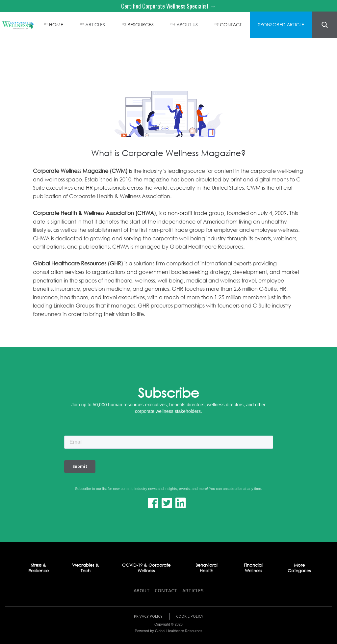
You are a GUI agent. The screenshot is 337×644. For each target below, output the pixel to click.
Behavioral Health (207, 568)
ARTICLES (95, 25)
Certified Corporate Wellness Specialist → (168, 6)
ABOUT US (187, 25)
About (142, 590)
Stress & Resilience (39, 568)
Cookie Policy (190, 616)
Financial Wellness (253, 568)
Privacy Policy (148, 616)
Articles (193, 590)
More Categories (299, 568)
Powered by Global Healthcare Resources (169, 631)
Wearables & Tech (85, 568)
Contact (166, 590)
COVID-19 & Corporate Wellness (146, 568)
